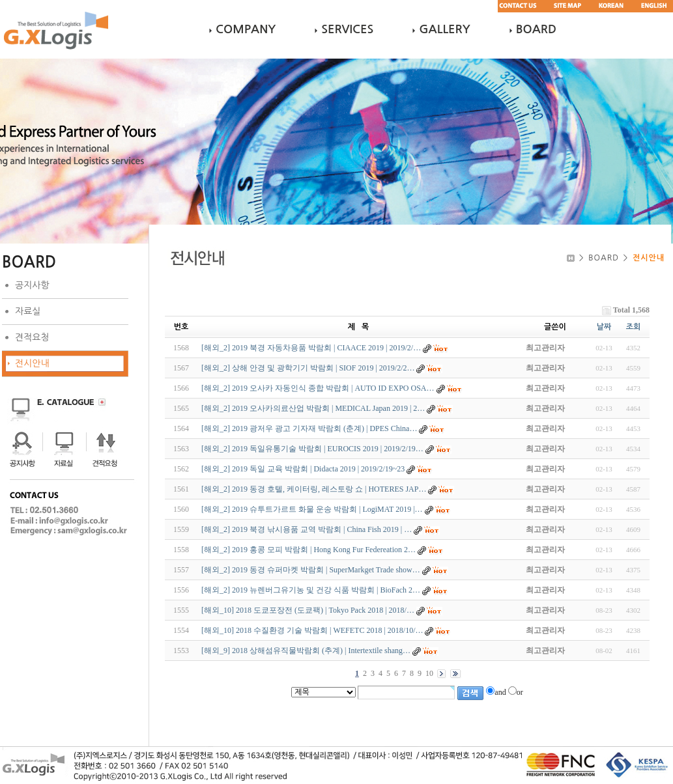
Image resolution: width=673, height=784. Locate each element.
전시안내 (32, 363)
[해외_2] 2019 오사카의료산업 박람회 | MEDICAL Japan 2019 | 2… (313, 408)
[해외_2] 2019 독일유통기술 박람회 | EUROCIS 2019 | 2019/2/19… (312, 449)
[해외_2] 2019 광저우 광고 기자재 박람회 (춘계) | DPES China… (309, 428)
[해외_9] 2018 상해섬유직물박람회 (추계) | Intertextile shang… (306, 651)
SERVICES (347, 29)
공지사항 (32, 285)
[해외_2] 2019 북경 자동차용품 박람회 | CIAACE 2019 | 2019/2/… (311, 348)
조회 (634, 327)
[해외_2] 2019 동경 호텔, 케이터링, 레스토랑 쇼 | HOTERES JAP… (314, 489)
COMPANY (246, 29)
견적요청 (32, 337)
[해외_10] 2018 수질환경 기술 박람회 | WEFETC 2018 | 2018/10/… (312, 630)
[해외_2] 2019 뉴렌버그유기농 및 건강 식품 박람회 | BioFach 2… (311, 590)
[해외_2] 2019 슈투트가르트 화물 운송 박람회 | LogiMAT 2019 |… (312, 509)
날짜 (604, 327)
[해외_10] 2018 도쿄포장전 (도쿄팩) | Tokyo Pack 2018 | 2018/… (308, 610)
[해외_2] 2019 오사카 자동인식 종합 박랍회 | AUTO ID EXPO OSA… (318, 388)
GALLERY (444, 29)
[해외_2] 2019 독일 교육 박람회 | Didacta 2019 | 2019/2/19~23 (303, 469)
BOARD (536, 29)
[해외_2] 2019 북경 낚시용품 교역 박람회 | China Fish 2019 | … (307, 529)
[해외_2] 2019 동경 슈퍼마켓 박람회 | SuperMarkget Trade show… (311, 570)
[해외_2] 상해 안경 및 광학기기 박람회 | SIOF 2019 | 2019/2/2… (308, 368)
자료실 (28, 311)
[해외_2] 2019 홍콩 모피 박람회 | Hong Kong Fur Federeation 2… (308, 550)
